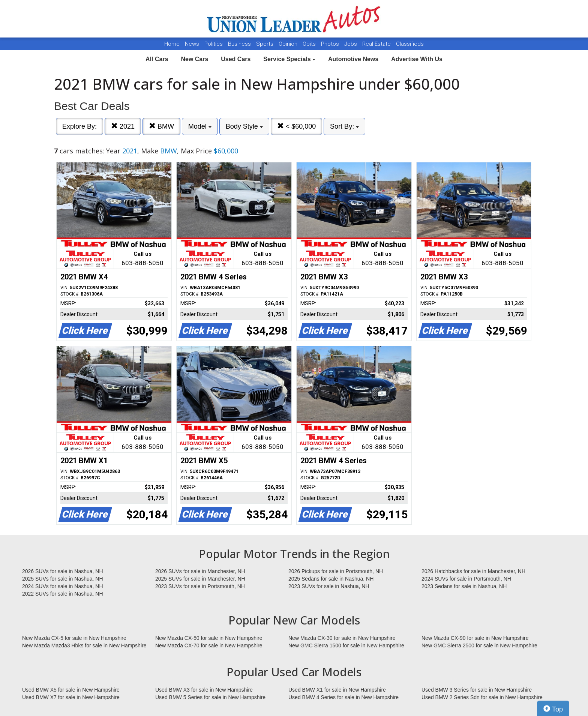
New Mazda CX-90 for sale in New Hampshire (475, 638)
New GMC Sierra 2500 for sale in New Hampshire (479, 645)
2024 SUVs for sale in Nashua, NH (63, 586)
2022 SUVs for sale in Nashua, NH (63, 594)
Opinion (289, 44)
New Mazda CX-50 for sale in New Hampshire (209, 638)
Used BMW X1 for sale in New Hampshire (337, 690)
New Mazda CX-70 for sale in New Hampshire (209, 645)
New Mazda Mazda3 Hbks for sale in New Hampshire (84, 645)
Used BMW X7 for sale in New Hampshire (71, 697)
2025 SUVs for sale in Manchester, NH (200, 579)
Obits (310, 44)
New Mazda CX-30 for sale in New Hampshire (342, 638)
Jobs (351, 44)
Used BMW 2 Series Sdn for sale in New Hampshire (482, 697)
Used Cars (236, 59)
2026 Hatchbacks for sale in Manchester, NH (473, 571)
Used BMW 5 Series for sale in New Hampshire (210, 697)
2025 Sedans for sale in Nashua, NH (331, 579)
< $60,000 (297, 126)
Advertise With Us (417, 59)
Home (172, 44)
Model (200, 126)
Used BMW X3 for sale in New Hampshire (204, 690)
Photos (331, 44)
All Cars (157, 59)
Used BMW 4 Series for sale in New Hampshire (343, 697)
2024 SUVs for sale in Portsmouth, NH (466, 579)
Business (240, 44)
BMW (161, 126)
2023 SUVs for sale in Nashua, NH (329, 586)
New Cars (194, 59)
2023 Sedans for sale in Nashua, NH (464, 586)
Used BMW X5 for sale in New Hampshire (71, 690)
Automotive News (353, 59)
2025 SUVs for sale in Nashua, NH (63, 579)
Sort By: (344, 126)
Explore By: (79, 126)
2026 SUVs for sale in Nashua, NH (63, 571)
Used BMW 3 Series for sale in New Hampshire (477, 690)
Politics (214, 44)
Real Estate (377, 44)
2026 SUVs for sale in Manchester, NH (200, 571)
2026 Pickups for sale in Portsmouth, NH (336, 571)
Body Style (244, 126)
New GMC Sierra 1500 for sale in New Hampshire (346, 645)
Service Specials (289, 59)
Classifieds (410, 44)
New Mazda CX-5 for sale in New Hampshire (74, 638)
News (192, 44)
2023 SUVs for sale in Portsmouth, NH (200, 586)
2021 (123, 126)
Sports (265, 44)
